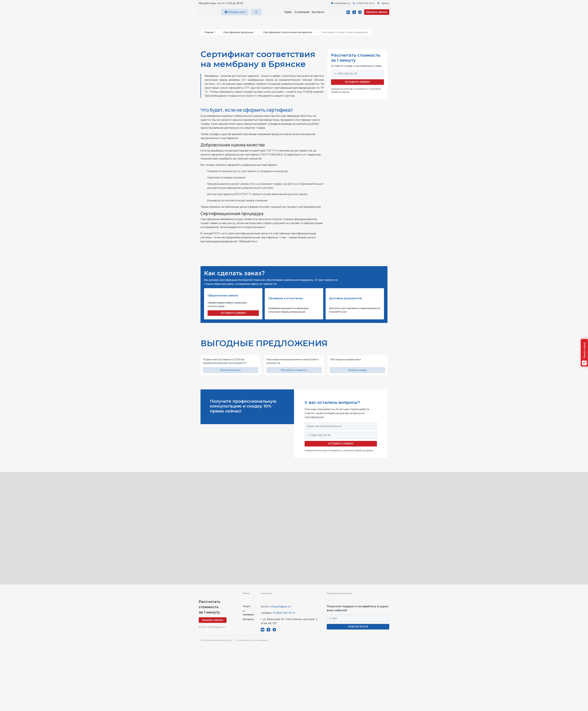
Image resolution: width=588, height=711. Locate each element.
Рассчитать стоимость (294, 370)
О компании (302, 12)
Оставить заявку (358, 82)
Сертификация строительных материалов (289, 32)
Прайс (288, 12)
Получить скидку (358, 370)
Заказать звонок (377, 12)
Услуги (247, 606)
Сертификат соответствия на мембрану (345, 32)
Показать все (235, 12)
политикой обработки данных (358, 450)
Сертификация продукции (239, 32)
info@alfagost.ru (280, 606)
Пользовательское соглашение (252, 640)
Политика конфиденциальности (216, 640)
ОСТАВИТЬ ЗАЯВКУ (233, 313)
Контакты (318, 12)
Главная (210, 32)
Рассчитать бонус (230, 370)
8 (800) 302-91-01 (284, 613)
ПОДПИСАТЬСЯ (358, 627)
